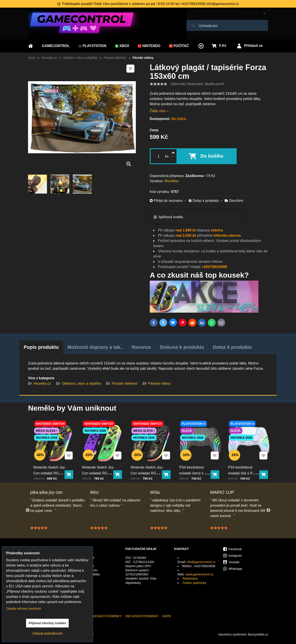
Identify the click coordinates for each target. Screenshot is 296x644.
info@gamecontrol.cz (201, 562)
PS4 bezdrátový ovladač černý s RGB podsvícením (196, 470)
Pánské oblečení (125, 384)
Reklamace (190, 578)
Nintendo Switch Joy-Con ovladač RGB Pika (50, 470)
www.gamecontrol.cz (199, 574)
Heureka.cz (42, 384)
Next (268, 510)
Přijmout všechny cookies (47, 623)
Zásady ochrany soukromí (24, 609)
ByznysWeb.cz (258, 634)
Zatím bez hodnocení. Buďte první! (197, 84)
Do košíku (212, 156)
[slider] (158, 84)
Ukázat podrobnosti (47, 633)
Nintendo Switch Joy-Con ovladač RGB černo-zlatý (148, 470)
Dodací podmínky (194, 583)
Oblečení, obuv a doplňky (81, 384)
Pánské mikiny (159, 384)
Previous (28, 510)
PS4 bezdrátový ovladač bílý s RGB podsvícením (244, 470)
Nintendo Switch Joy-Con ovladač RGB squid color (99, 470)
